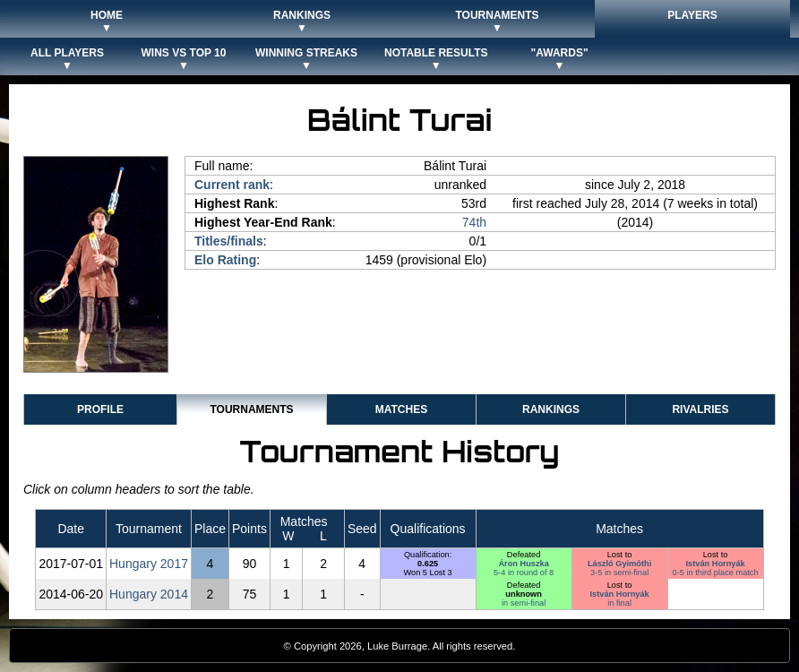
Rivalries (700, 409)
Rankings (551, 409)
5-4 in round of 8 (524, 573)
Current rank (232, 185)
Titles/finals (229, 241)
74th (474, 222)
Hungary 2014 (149, 594)
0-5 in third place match (716, 573)
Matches (401, 409)
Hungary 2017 (149, 564)
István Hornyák (716, 564)
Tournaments (251, 409)
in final (619, 603)
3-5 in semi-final (619, 573)
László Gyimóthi (619, 564)
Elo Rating (225, 260)
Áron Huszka (523, 564)
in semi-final (524, 603)
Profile (100, 409)
